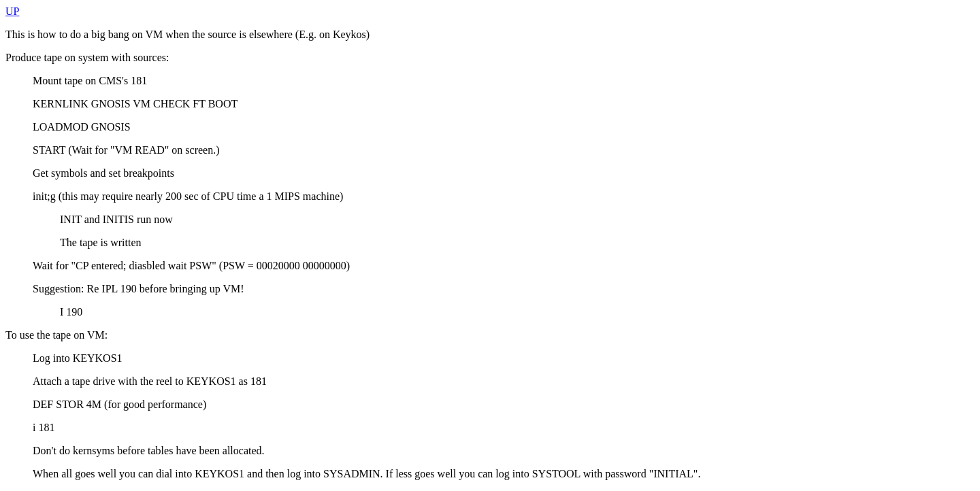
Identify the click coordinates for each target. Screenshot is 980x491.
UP (12, 11)
